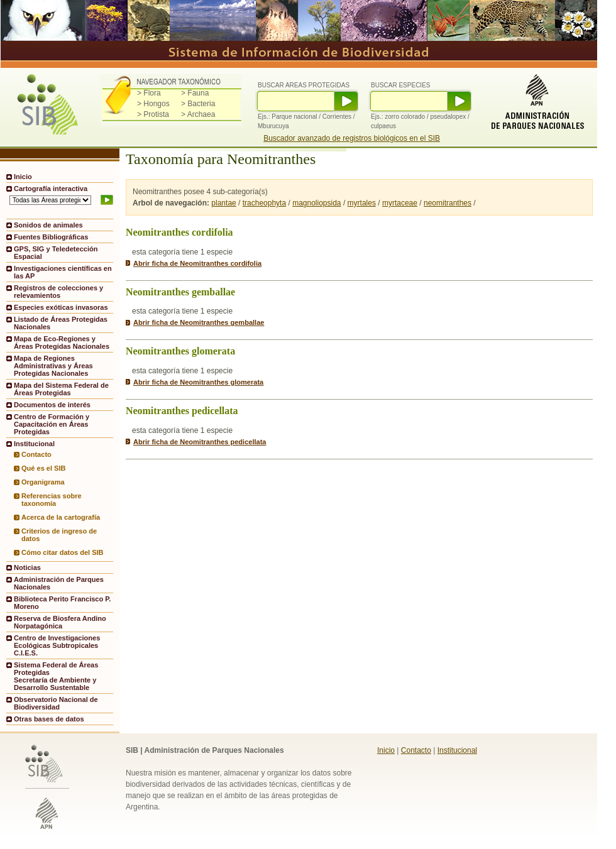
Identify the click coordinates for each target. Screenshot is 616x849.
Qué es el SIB (44, 468)
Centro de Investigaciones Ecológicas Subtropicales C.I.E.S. (57, 645)
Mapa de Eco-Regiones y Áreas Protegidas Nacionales (62, 342)
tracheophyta (264, 203)
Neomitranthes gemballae (180, 292)
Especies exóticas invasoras (61, 307)
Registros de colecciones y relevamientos (58, 292)
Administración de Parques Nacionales (59, 583)
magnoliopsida (316, 203)
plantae (223, 203)
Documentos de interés (52, 405)
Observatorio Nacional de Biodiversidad (56, 703)
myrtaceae (400, 203)
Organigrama (43, 482)
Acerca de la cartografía (61, 517)
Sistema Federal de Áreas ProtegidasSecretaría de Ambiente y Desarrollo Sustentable (56, 676)
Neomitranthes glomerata (180, 351)
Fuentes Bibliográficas (51, 237)
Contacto (36, 454)
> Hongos (153, 104)
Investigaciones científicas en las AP (63, 272)
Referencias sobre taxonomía (52, 500)
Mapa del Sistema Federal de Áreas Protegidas (61, 389)
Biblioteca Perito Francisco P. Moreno (62, 603)
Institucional (457, 750)
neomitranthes (448, 203)
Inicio (23, 177)
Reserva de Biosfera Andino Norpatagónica (60, 622)
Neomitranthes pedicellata (182, 411)
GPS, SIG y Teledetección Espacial (56, 253)
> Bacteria (198, 104)
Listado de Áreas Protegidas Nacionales (61, 323)
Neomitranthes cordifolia (179, 232)
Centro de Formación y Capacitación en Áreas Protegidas (52, 424)
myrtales (362, 203)
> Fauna (195, 93)
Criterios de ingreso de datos (59, 535)
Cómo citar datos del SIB (63, 552)
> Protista (153, 114)
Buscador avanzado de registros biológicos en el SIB (352, 138)
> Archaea (198, 114)
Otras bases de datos (49, 719)
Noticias (27, 567)
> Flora (149, 93)
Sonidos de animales (48, 225)
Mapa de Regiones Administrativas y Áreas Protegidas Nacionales (53, 366)
